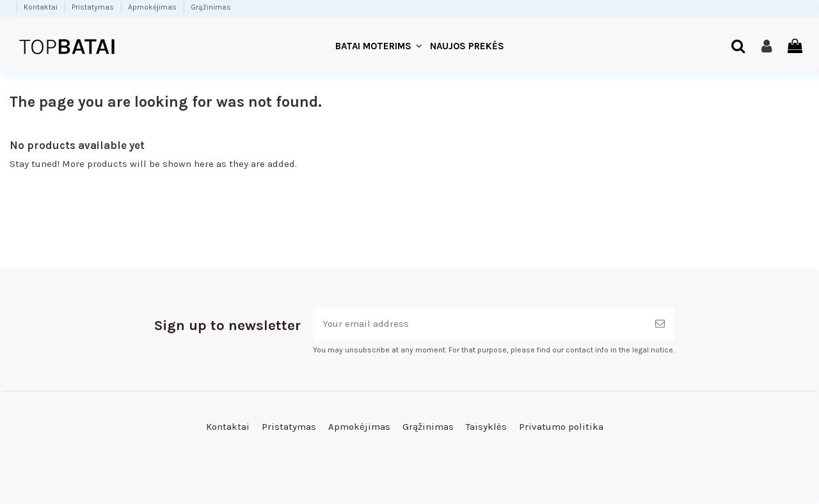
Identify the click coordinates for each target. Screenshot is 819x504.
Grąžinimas (211, 7)
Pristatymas (94, 7)
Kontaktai (42, 7)
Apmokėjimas (153, 7)
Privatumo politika (561, 427)
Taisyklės (486, 427)
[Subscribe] (660, 324)
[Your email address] (479, 324)
